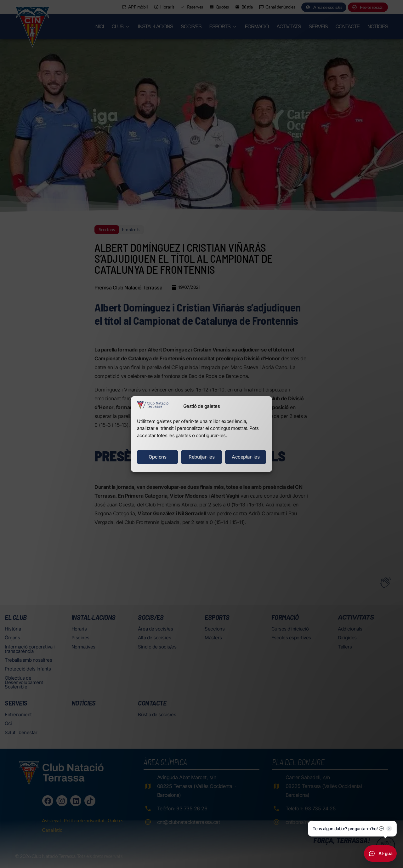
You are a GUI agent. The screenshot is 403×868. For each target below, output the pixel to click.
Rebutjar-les (201, 457)
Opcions (158, 457)
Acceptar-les (246, 457)
